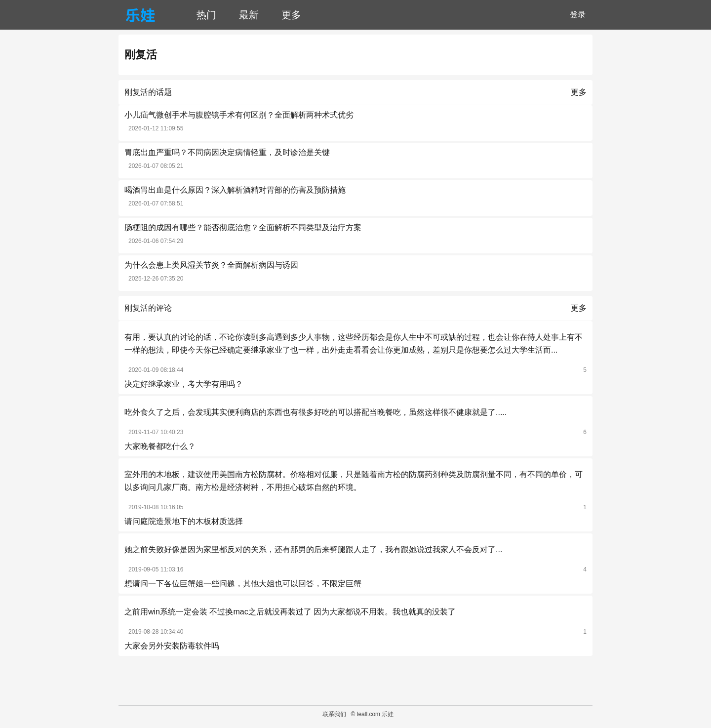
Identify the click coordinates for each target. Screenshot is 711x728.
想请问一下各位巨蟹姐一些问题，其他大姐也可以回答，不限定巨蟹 (243, 584)
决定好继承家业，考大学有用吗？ (184, 384)
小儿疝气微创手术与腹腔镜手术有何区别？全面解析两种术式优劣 (239, 115)
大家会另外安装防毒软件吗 (172, 646)
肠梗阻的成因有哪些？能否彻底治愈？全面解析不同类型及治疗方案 (243, 227)
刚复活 (141, 55)
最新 (249, 15)
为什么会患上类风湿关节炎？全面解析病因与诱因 (211, 265)
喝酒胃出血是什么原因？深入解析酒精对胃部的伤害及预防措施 (235, 190)
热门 (206, 15)
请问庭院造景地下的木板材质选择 (184, 521)
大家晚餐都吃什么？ (160, 446)
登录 (578, 15)
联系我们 (334, 714)
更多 (291, 15)
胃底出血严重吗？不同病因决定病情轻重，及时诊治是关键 (227, 152)
